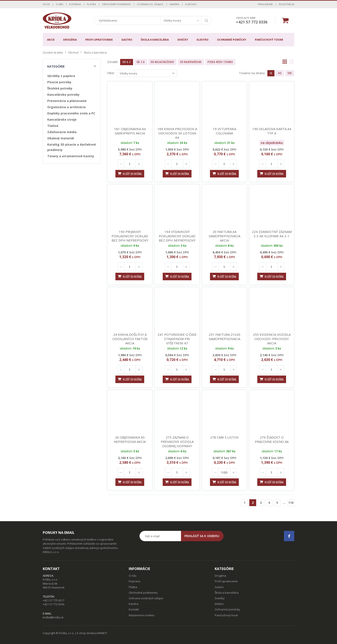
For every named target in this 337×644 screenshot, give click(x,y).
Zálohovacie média (62, 132)
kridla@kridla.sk (53, 617)
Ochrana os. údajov (150, 4)
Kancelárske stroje (62, 119)
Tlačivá (53, 126)
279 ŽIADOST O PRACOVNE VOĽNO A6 (272, 439)
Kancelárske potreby (63, 95)
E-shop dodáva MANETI (92, 633)
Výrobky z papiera (61, 76)
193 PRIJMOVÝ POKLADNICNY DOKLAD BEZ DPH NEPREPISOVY (130, 236)
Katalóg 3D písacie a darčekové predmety (72, 147)
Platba (91, 4)
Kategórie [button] (56, 66)
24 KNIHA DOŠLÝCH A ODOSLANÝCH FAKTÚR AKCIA (130, 339)
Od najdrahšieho (191, 62)
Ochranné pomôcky (232, 40)
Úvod (46, 4)
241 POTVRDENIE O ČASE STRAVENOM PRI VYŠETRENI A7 (177, 339)
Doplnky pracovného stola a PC (71, 113)
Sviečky (183, 40)
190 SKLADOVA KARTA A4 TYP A (272, 131)
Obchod (73, 53)
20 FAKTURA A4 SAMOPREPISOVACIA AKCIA (224, 236)
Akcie (51, 40)
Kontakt (191, 4)
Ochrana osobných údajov (146, 598)
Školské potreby (60, 88)
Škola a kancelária (155, 40)
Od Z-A (141, 62)
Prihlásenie (265, 4)
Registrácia (286, 4)
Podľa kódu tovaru (220, 62)
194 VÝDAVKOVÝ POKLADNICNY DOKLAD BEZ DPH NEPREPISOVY (177, 236)
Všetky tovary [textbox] (172, 20)
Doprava (75, 4)
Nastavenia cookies (142, 615)
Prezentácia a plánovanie (67, 101)
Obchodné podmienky (117, 4)
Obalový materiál (61, 138)
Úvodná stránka (53, 53)
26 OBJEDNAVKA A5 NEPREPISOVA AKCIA (130, 439)
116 (291, 503)
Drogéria (70, 40)
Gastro (127, 40)
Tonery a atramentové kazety (71, 156)
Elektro (203, 40)
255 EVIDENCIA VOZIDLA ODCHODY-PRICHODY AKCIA (272, 339)
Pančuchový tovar (269, 40)
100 (290, 73)
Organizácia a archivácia (66, 107)
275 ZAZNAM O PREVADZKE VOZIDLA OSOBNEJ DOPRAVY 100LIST (177, 444)
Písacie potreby (59, 82)
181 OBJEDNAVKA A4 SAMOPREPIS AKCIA (130, 131)
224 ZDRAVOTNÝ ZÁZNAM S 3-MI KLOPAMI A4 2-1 (272, 234)
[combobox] (181, 20)
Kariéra (175, 4)
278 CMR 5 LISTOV (224, 437)
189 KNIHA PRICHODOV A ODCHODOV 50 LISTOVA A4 (177, 133)
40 (280, 73)
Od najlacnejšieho (162, 62)
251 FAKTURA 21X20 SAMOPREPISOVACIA (224, 337)
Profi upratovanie (99, 40)
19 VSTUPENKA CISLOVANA (224, 131)
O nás (60, 4)
